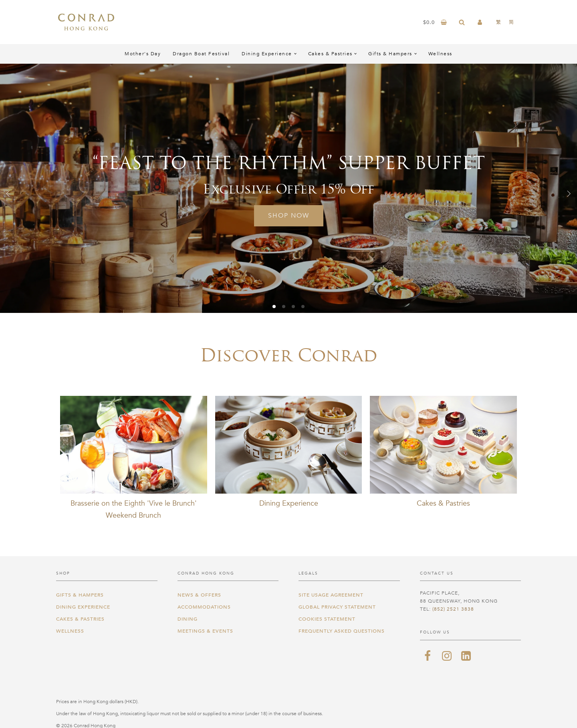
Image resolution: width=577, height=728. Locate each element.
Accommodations (204, 607)
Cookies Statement (327, 619)
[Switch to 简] (511, 22)
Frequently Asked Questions (342, 631)
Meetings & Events (205, 631)
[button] (8, 194)
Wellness (440, 54)
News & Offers (199, 595)
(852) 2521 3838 (453, 609)
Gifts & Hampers (390, 54)
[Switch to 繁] (498, 22)
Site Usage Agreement (331, 595)
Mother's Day (143, 54)
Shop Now (289, 216)
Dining (188, 619)
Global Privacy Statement (337, 607)
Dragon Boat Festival (201, 54)
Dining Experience (267, 54)
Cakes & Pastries (330, 54)
